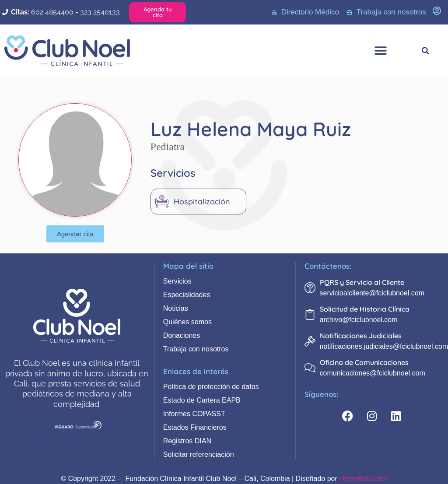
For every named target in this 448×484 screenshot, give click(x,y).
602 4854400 (52, 12)
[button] (381, 51)
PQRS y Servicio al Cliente (362, 282)
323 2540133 (100, 12)
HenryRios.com (363, 479)
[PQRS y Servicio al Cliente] (310, 288)
